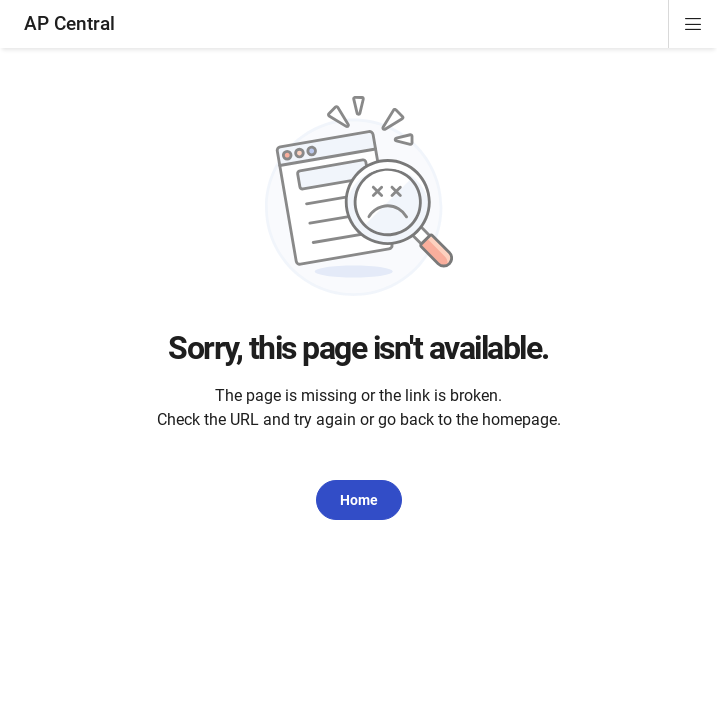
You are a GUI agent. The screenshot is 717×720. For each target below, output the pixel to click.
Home (359, 500)
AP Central (69, 23)
